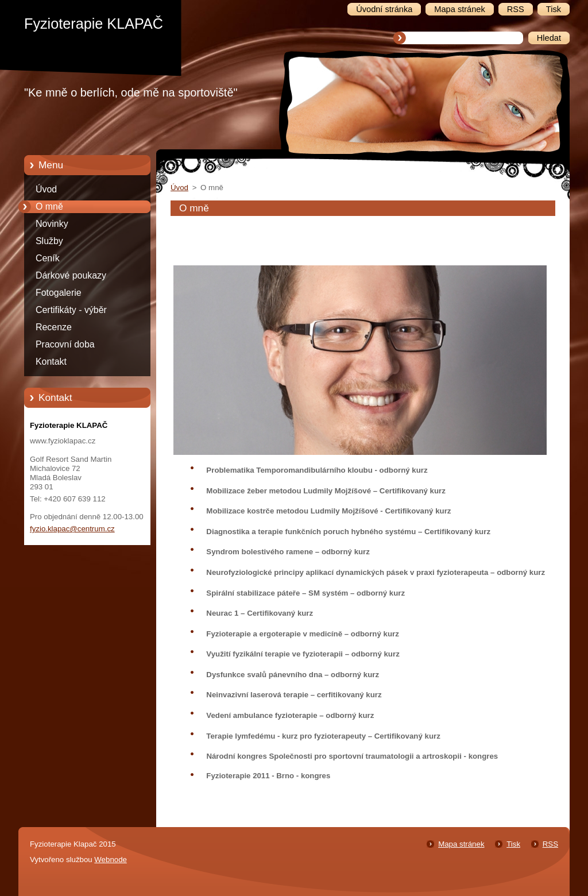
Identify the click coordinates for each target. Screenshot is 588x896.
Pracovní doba (65, 344)
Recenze (54, 327)
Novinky (52, 224)
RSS (550, 844)
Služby (49, 241)
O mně (49, 206)
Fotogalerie (59, 293)
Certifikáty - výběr (71, 310)
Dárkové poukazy (71, 275)
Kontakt (51, 362)
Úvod (46, 189)
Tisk (513, 844)
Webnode (111, 860)
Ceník (48, 258)
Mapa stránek (461, 844)
